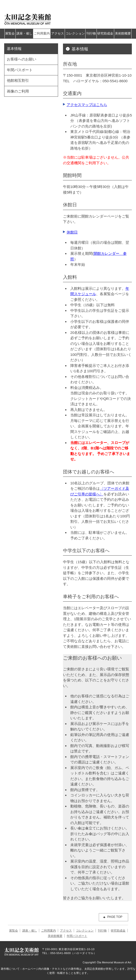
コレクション (75, 33)
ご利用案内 (42, 33)
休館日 (72, 232)
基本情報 (14, 49)
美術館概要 (123, 33)
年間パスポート (20, 70)
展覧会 (10, 33)
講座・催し (24, 33)
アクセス (58, 33)
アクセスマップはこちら (87, 105)
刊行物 (91, 33)
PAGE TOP (115, 917)
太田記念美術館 (28, 19)
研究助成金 (105, 33)
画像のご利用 (18, 91)
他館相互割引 (18, 80)
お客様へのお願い (22, 59)
